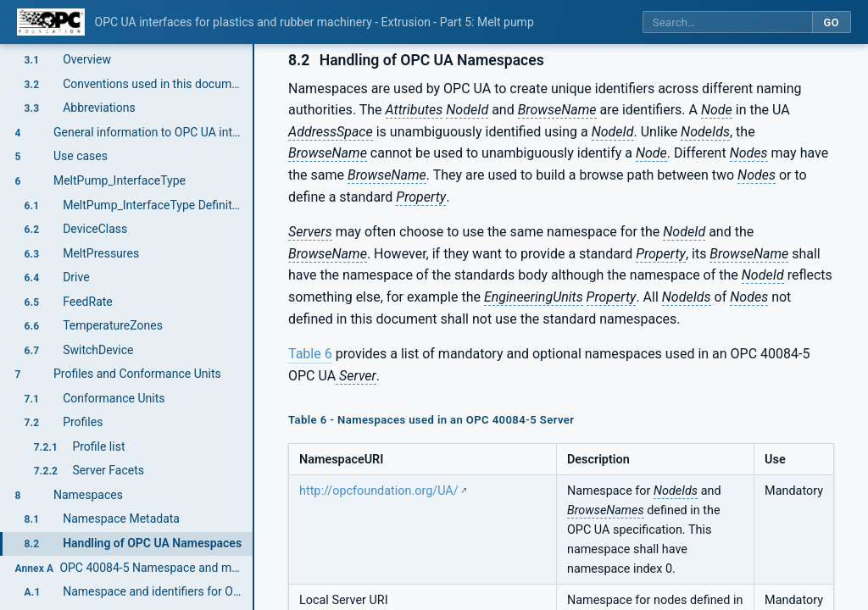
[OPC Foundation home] (51, 22)
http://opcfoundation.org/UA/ (379, 491)
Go (831, 22)
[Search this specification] (727, 22)
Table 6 (310, 354)
